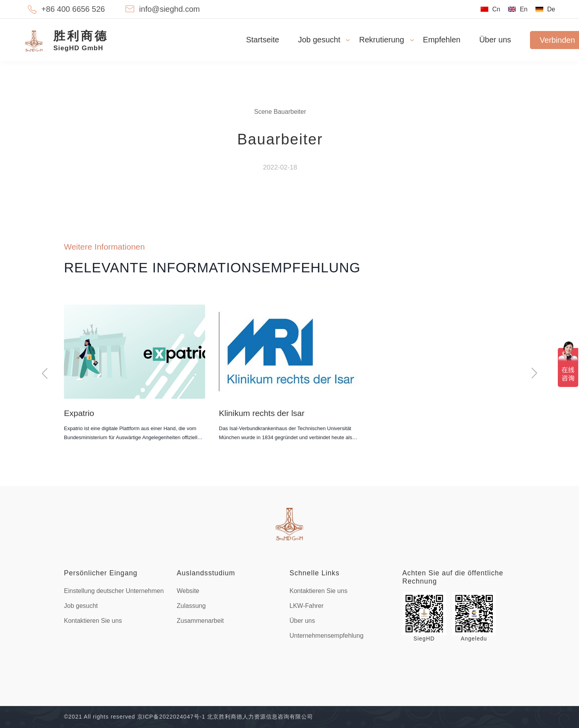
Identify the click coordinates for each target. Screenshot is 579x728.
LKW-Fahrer (307, 606)
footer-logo (289, 524)
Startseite (262, 40)
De (551, 9)
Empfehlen (442, 40)
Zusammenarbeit (200, 621)
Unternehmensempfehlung (327, 636)
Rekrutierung (382, 40)
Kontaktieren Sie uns (93, 621)
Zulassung (191, 606)
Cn (496, 9)
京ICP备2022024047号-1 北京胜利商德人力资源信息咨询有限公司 (225, 717)
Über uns (495, 40)
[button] (45, 373)
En (524, 9)
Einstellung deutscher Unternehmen (114, 591)
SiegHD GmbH (81, 40)
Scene (263, 112)
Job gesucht (319, 40)
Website (188, 591)
